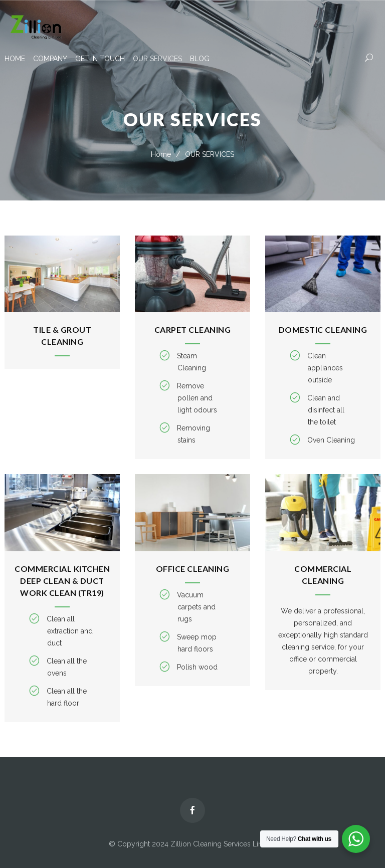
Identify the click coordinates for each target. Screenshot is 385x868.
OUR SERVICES (157, 59)
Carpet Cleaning (193, 330)
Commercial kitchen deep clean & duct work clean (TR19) (62, 581)
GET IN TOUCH (100, 59)
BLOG (200, 59)
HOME (15, 59)
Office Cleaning (193, 569)
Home (161, 154)
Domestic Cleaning (323, 330)
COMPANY (50, 59)
